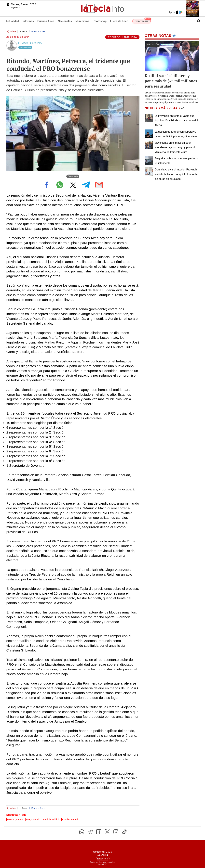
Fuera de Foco (119, 21)
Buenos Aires (46, 21)
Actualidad (12, 21)
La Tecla (23, 31)
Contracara (143, 21)
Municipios (82, 21)
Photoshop (100, 21)
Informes (28, 21)
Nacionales (65, 21)
